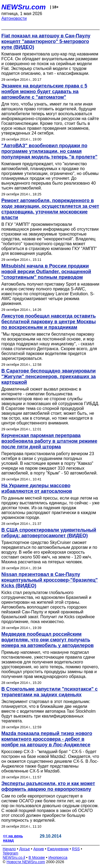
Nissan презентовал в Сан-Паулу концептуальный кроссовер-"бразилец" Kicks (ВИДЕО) (50, 580)
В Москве (37, 858)
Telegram (11, 853)
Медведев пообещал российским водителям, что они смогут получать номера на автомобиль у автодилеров (48, 640)
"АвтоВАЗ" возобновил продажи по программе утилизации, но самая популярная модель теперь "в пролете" (49, 151)
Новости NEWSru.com (26, 862)
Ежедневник (58, 849)
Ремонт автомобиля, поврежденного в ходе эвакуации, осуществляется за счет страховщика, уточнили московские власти (50, 209)
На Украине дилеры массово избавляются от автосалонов (37, 488)
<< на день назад (13, 838)
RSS (76, 849)
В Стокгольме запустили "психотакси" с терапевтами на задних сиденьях (50, 692)
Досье (25, 849)
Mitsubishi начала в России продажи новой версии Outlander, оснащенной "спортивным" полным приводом (46, 272)
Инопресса (58, 858)
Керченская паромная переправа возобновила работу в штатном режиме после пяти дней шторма (49, 441)
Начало (9, 849)
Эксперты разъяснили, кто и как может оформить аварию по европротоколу (48, 786)
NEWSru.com (24, 7)
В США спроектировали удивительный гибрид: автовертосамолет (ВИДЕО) (49, 533)
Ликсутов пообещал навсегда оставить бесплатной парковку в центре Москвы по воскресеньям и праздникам (49, 322)
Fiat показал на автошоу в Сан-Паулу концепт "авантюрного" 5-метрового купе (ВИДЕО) (46, 41)
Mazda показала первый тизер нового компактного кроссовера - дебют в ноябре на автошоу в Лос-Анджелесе (47, 739)
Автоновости (14, 18)
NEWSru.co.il (14, 858)
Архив (39, 849)
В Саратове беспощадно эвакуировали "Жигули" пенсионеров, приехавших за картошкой (49, 377)
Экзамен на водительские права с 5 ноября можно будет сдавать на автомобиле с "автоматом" (44, 92)
